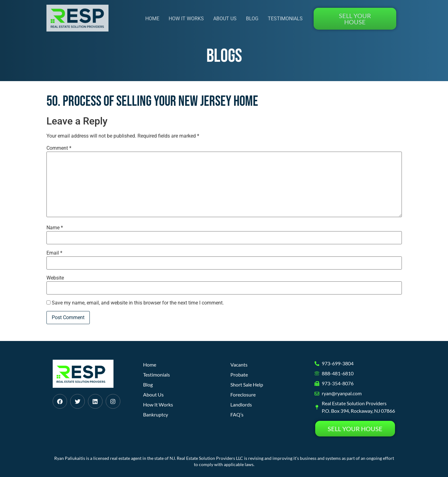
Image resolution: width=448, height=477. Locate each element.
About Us (225, 19)
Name (55, 228)
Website (55, 278)
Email (54, 253)
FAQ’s (237, 414)
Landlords (241, 404)
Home (152, 19)
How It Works (186, 19)
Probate (239, 375)
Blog (252, 19)
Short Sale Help (247, 385)
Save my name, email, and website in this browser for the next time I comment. (138, 303)
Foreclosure (243, 394)
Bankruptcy (156, 414)
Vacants (239, 365)
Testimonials (285, 19)
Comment (59, 148)
